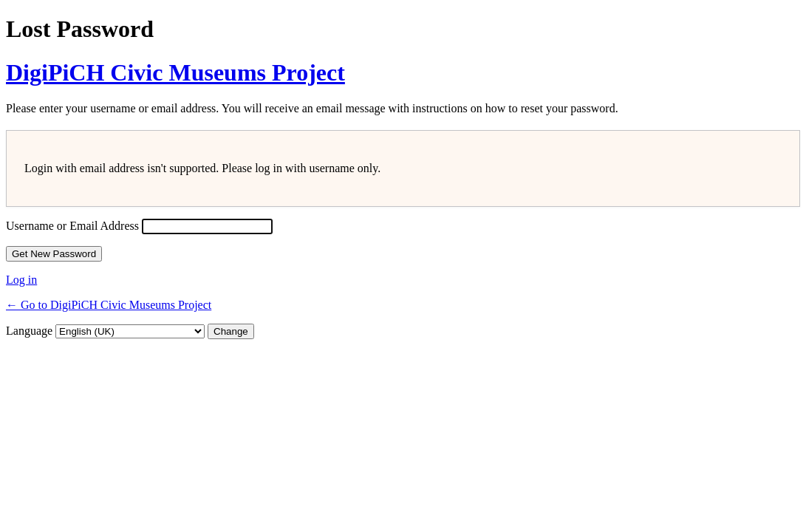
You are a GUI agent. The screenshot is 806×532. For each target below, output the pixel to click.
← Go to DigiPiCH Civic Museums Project (109, 305)
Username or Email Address (72, 226)
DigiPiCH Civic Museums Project (175, 72)
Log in (21, 280)
